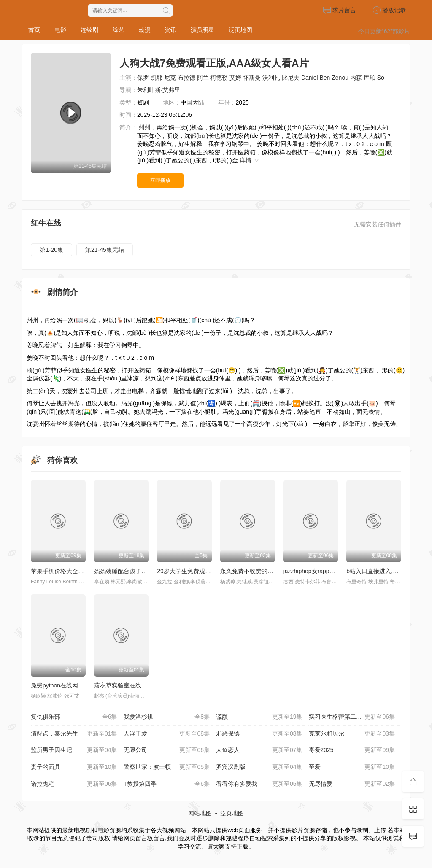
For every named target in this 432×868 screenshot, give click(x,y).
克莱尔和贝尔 (352, 734)
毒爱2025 (352, 750)
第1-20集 (51, 250)
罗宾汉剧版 (259, 767)
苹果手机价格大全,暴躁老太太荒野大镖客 (85, 571)
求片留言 (340, 10)
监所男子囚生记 (74, 750)
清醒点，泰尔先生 (74, 734)
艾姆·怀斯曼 (245, 78)
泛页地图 (240, 30)
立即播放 (160, 180)
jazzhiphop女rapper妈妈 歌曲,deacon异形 (338, 571)
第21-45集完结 (105, 250)
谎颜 (259, 717)
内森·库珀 (363, 78)
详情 (250, 160)
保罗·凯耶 (150, 78)
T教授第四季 (167, 784)
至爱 (352, 767)
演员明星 (202, 30)
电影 (60, 30)
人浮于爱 (167, 734)
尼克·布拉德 (180, 78)
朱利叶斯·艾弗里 (159, 90)
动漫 (145, 30)
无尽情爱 (352, 784)
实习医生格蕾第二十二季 (352, 717)
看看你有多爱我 (259, 784)
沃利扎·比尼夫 (281, 78)
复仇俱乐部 (74, 717)
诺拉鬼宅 (74, 784)
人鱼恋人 (259, 750)
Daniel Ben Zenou (325, 78)
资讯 (170, 30)
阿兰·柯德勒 (213, 78)
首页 (34, 30)
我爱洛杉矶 (167, 717)
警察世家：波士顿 (167, 767)
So (381, 78)
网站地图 (200, 813)
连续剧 (89, 30)
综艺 (119, 30)
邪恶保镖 (259, 734)
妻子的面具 (74, 767)
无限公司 (167, 750)
